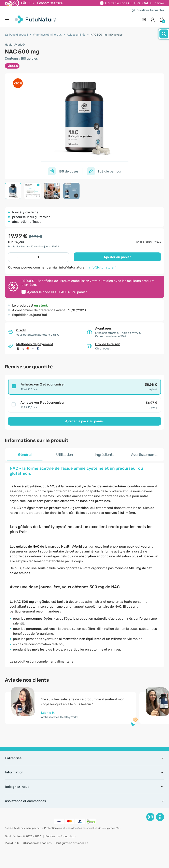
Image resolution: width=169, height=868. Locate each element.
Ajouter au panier (117, 257)
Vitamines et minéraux (47, 35)
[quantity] (38, 257)
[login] (153, 20)
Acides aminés (76, 35)
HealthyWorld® (15, 45)
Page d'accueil (16, 35)
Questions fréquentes (148, 10)
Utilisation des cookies (37, 843)
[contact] (144, 20)
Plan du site (12, 843)
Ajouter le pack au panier (85, 421)
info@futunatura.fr (103, 267)
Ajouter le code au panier (134, 3)
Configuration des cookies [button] (71, 843)
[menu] (8, 20)
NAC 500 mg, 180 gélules (107, 35)
